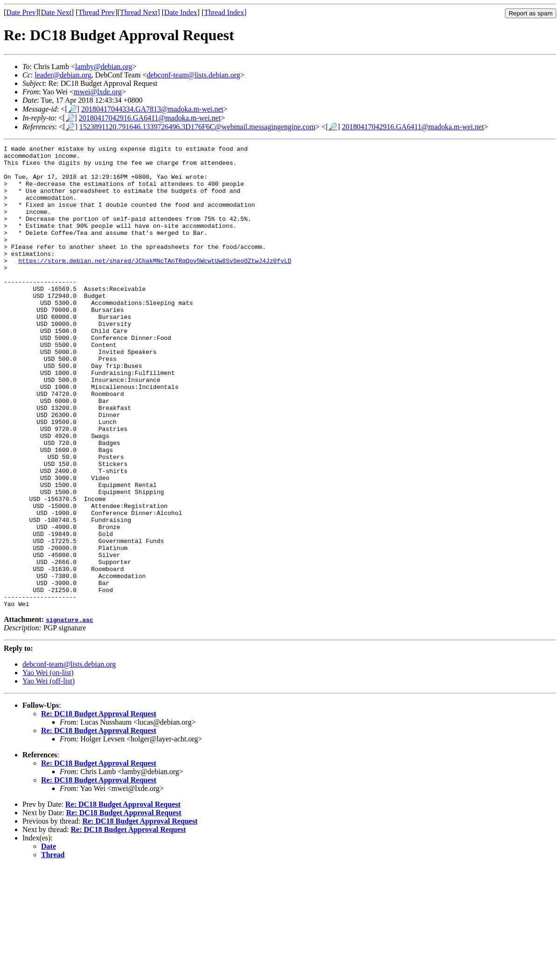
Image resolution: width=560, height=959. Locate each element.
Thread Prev (96, 12)
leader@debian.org (63, 75)
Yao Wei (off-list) (49, 773)
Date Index (181, 12)
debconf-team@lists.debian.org (193, 75)
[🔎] (72, 109)
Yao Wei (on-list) (48, 765)
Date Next (56, 12)
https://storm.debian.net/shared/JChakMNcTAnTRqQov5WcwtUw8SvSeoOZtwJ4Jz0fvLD (155, 284)
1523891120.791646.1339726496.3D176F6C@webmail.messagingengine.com (197, 127)
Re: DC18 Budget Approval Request (99, 806)
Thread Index (224, 12)
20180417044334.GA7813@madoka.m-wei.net (152, 109)
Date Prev (21, 12)
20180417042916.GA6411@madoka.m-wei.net (150, 118)
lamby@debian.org (104, 67)
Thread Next (139, 12)
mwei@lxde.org (98, 92)
